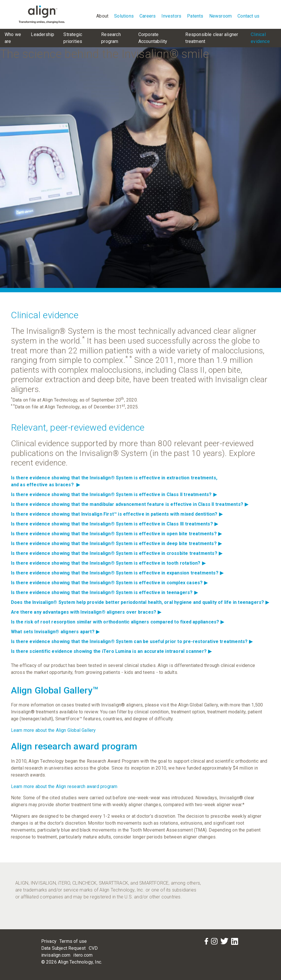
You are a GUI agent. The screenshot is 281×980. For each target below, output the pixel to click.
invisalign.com (56, 955)
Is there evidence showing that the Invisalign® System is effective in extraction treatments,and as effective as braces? (114, 481)
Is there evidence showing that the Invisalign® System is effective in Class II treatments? (114, 494)
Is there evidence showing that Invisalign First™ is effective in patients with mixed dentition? (117, 514)
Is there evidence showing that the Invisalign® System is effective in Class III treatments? (114, 524)
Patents (195, 16)
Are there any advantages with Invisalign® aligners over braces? (86, 612)
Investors (171, 16)
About (102, 16)
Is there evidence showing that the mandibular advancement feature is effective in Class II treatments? (130, 504)
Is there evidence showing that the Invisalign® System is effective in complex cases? (109, 583)
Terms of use (73, 941)
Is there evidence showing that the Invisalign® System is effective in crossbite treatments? (117, 553)
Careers (148, 16)
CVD (93, 948)
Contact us (248, 16)
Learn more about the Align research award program (64, 786)
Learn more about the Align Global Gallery (53, 730)
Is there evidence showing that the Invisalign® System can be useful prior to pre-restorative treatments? (132, 641)
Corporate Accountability (153, 38)
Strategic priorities (73, 38)
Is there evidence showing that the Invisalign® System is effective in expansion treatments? (117, 573)
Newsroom (221, 16)
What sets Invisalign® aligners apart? (55, 632)
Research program (111, 38)
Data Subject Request (64, 948)
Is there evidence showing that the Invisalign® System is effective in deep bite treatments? (116, 543)
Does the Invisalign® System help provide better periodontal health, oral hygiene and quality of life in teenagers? (140, 602)
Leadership (43, 34)
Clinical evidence (260, 38)
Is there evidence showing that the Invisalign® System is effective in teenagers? (104, 592)
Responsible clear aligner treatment (212, 38)
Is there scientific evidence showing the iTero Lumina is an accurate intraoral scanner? (111, 651)
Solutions (124, 16)
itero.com (83, 955)
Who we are (13, 38)
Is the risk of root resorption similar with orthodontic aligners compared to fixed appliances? (118, 622)
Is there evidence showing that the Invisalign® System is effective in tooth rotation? (108, 563)
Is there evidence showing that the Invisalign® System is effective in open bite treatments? (116, 534)
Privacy (49, 941)
